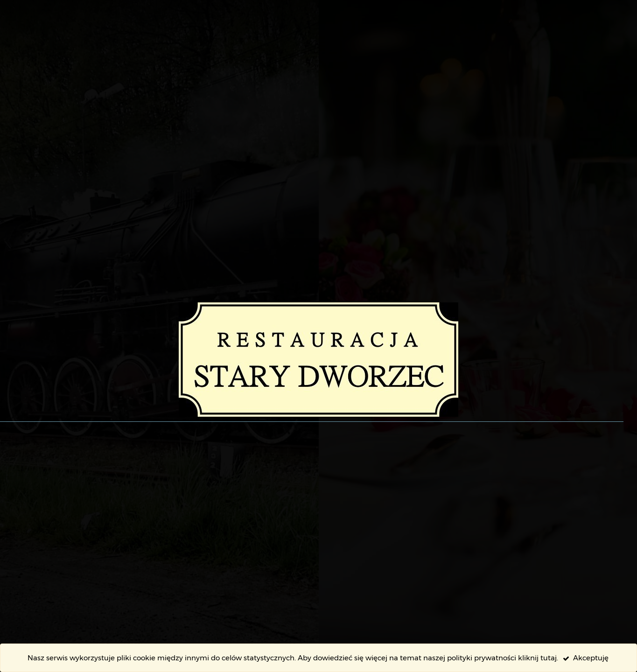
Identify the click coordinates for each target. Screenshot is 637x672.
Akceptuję (586, 658)
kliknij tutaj (537, 658)
